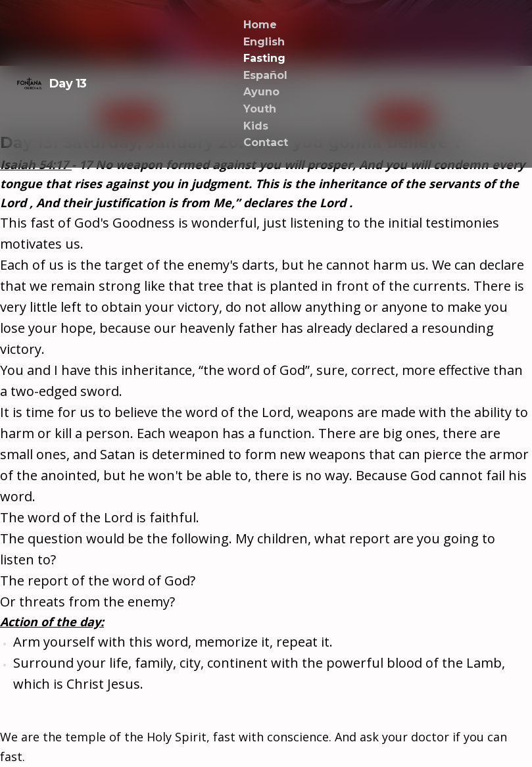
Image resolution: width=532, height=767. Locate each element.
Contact (266, 142)
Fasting (264, 58)
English (264, 42)
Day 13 (52, 84)
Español (265, 75)
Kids (256, 126)
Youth (260, 109)
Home (260, 25)
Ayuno (261, 92)
